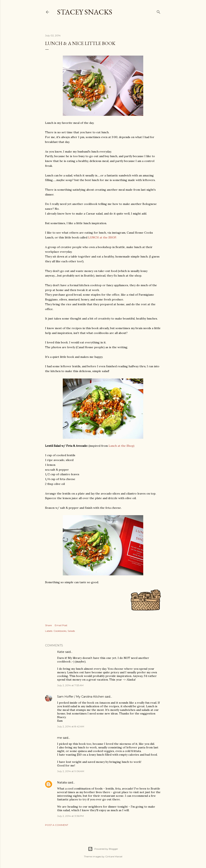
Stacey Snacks (85, 12)
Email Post (61, 625)
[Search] (159, 11)
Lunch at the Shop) (122, 446)
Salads (71, 631)
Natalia (62, 783)
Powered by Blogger (103, 849)
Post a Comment (57, 825)
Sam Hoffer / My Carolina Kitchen (81, 697)
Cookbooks (60, 631)
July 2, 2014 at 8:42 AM (71, 726)
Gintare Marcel (114, 856)
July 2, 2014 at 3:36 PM (70, 816)
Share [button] (48, 625)
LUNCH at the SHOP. (102, 237)
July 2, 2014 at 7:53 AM (70, 685)
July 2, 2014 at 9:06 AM (71, 771)
